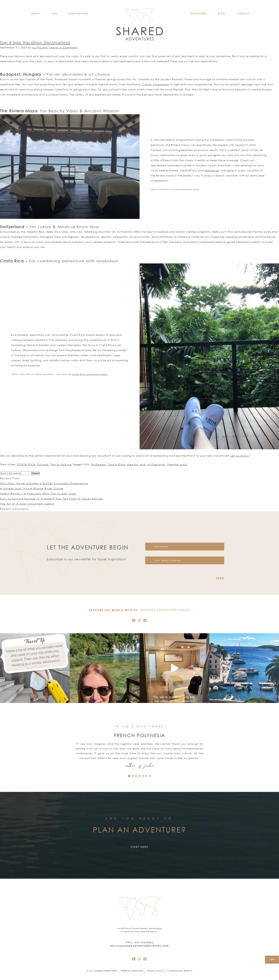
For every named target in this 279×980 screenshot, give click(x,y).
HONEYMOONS (78, 14)
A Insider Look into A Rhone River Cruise (32, 488)
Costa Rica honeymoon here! (90, 374)
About (36, 14)
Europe (43, 464)
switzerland (156, 464)
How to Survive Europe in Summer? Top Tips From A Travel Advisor (52, 499)
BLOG (221, 14)
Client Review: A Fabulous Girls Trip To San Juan (38, 493)
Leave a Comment (63, 47)
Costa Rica (117, 464)
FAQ (55, 14)
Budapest (99, 464)
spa (143, 464)
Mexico (133, 464)
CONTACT (243, 14)
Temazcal (212, 170)
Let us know (240, 456)
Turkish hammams (155, 84)
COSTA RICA (26, 464)
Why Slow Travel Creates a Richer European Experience (44, 483)
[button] (129, 776)
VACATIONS (199, 14)
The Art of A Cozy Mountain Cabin (27, 504)
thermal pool (177, 464)
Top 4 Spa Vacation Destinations (35, 42)
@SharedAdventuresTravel (165, 610)
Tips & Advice (61, 464)
